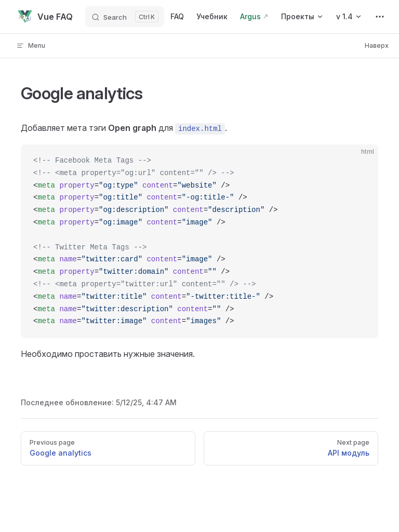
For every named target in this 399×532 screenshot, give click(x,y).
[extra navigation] (380, 17)
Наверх (377, 45)
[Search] (125, 17)
